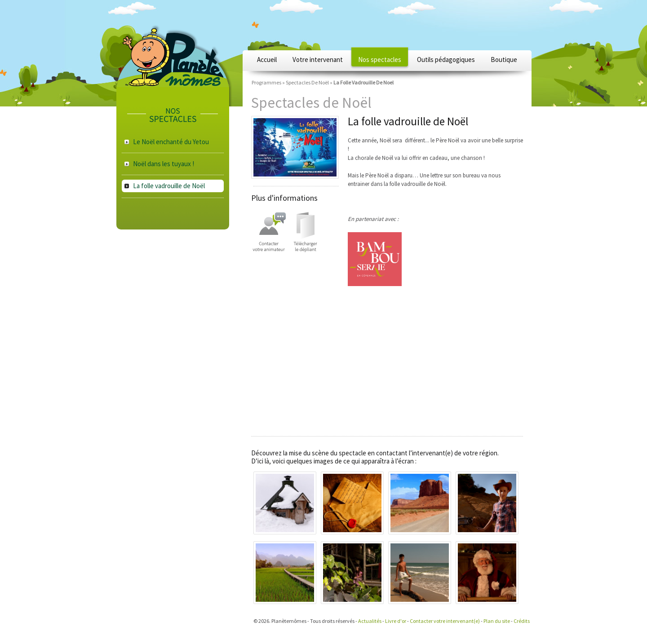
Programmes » (268, 82)
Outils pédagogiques (446, 60)
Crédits (522, 621)
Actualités (370, 621)
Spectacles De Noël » (309, 82)
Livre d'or (396, 621)
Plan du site (497, 621)
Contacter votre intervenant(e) (445, 621)
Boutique (504, 60)
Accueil (267, 60)
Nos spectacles (380, 60)
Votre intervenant (318, 60)
